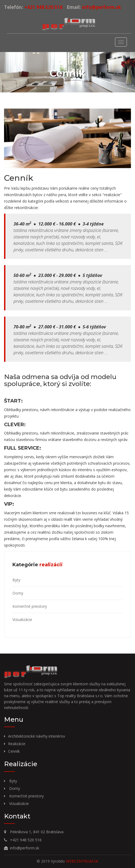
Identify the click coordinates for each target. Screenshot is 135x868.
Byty (16, 580)
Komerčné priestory (30, 606)
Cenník (14, 751)
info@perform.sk (101, 7)
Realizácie (17, 744)
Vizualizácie (22, 619)
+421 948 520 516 (43, 7)
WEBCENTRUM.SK (82, 861)
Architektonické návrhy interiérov (37, 736)
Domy (18, 593)
